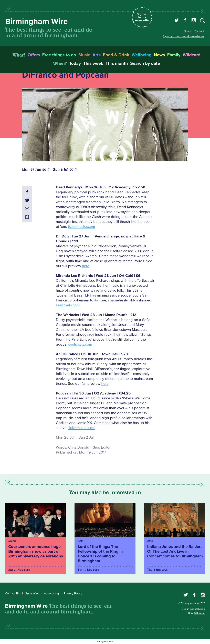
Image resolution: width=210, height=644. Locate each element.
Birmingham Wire (36, 21)
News (159, 55)
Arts (97, 55)
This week (93, 63)
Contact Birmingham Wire (22, 593)
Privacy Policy (73, 593)
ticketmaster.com (81, 227)
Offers (34, 55)
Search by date (145, 63)
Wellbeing (141, 55)
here (86, 266)
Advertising (51, 593)
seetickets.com (68, 305)
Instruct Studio (197, 609)
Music (84, 55)
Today (75, 63)
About (187, 31)
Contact (199, 31)
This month (117, 63)
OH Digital (200, 613)
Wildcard (192, 55)
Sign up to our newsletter (142, 17)
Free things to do (59, 55)
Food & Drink (116, 55)
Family (174, 55)
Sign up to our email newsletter (183, 36)
